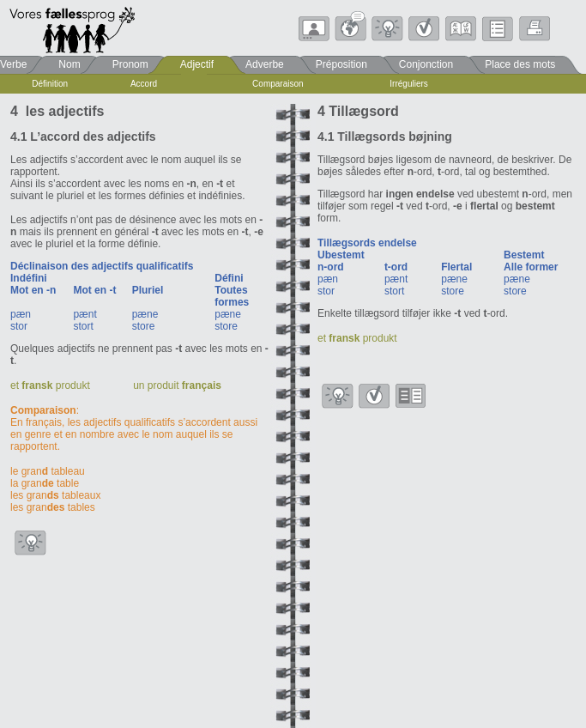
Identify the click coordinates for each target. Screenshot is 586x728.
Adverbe (265, 64)
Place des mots (520, 64)
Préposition (341, 64)
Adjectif (197, 64)
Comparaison (278, 84)
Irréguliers (408, 84)
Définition (50, 84)
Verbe (13, 64)
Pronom (130, 64)
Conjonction (426, 64)
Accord (144, 84)
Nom (69, 64)
